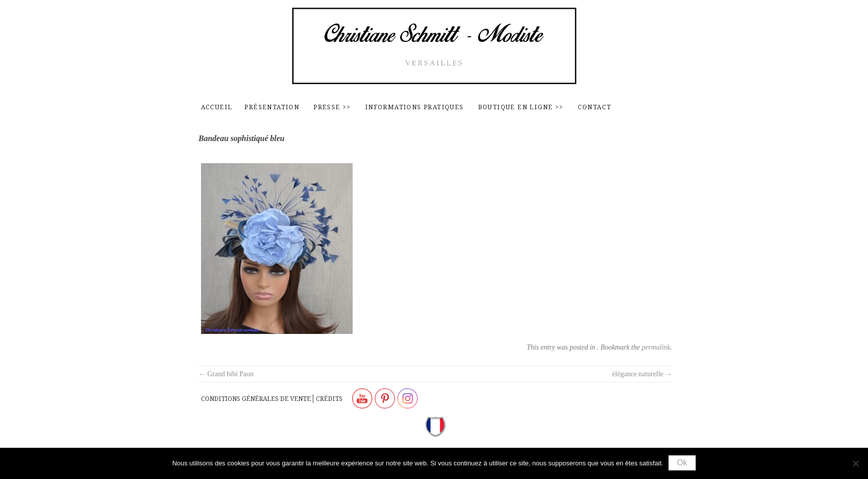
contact (595, 107)
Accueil (217, 107)
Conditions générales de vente (256, 399)
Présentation (272, 107)
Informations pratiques (415, 107)
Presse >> (332, 107)
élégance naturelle (642, 374)
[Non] (855, 463)
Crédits (329, 399)
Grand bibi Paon (226, 374)
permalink (656, 347)
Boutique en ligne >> (521, 107)
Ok (682, 463)
